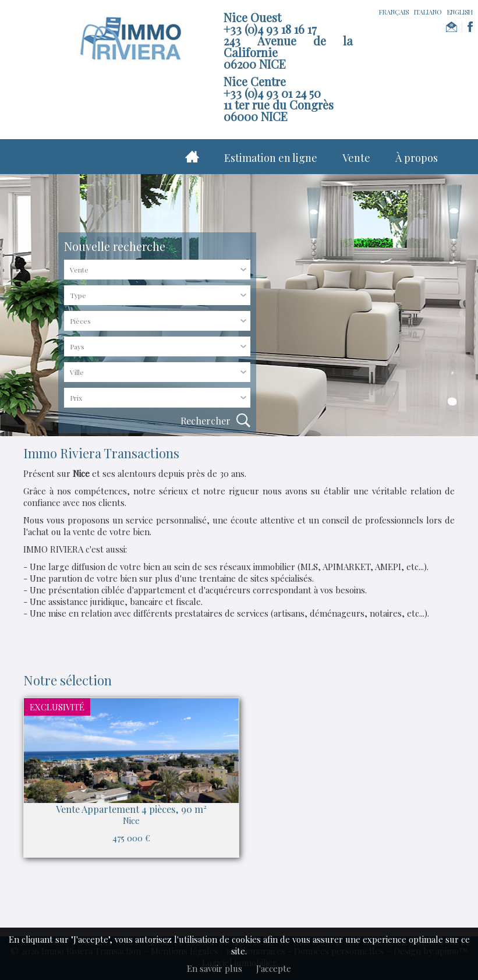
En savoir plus (215, 968)
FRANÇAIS (394, 12)
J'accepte (274, 968)
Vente (356, 158)
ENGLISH (460, 12)
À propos (417, 158)
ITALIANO (428, 12)
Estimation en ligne (271, 158)
